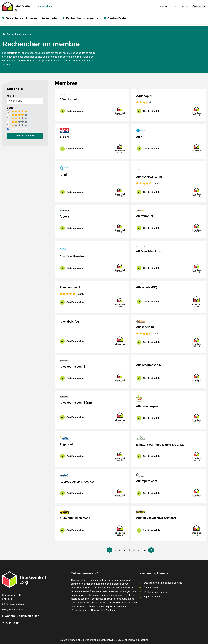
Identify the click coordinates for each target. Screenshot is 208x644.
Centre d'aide (117, 18)
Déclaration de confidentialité (100, 640)
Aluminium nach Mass (75, 518)
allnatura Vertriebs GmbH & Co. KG (160, 445)
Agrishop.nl (144, 96)
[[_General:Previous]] (109, 550)
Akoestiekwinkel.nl (149, 177)
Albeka (64, 216)
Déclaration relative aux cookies (132, 640)
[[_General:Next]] (151, 550)
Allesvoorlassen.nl (72, 367)
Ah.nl (140, 137)
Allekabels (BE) (147, 287)
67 (145, 550)
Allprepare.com (147, 481)
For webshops (45, 6)
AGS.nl (64, 137)
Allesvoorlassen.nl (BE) (76, 403)
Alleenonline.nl (70, 287)
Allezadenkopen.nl (149, 406)
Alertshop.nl (145, 216)
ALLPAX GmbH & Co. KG (77, 482)
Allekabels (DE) (70, 322)
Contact (184, 6)
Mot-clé (11, 96)
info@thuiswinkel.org (13, 604)
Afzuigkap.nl (68, 99)
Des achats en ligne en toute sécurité (31, 18)
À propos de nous (168, 6)
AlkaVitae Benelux (72, 256)
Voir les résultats (25, 136)
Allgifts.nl (66, 444)
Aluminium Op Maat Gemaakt (156, 518)
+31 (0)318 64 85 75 (13, 609)
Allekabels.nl (145, 327)
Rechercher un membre (82, 18)
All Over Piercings (148, 251)
